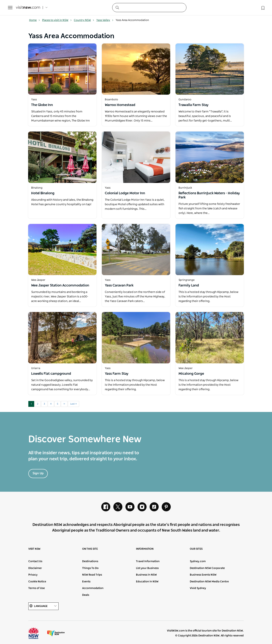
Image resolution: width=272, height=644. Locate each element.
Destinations (90, 561)
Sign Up (38, 473)
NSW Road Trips (92, 575)
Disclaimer (35, 568)
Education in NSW (147, 582)
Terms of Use (37, 588)
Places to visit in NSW (57, 20)
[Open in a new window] (62, 69)
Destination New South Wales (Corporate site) (56, 633)
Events (86, 582)
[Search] (149, 8)
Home (35, 20)
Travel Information (148, 561)
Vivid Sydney (198, 588)
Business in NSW (146, 575)
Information (145, 549)
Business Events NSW (203, 575)
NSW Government (37, 633)
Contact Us (35, 561)
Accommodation (93, 588)
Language (43, 606)
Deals (86, 595)
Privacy (33, 575)
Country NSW (84, 20)
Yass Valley (105, 20)
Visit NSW (34, 549)
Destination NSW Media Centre (209, 582)
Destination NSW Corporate (207, 568)
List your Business (147, 568)
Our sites (196, 549)
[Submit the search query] (117, 7)
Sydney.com (198, 561)
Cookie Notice (37, 582)
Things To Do (90, 568)
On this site (90, 549)
